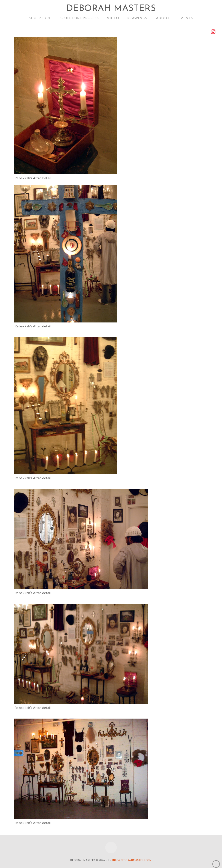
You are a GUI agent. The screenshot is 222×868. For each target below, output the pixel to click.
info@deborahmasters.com (132, 860)
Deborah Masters (111, 9)
